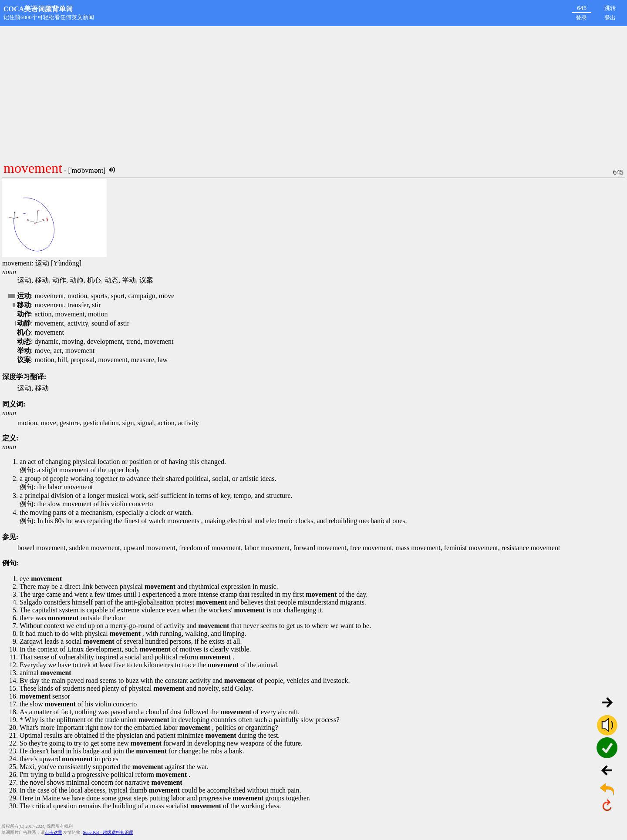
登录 (581, 18)
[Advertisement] (313, 91)
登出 (610, 18)
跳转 (610, 8)
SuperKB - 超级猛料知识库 (108, 832)
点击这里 (54, 832)
